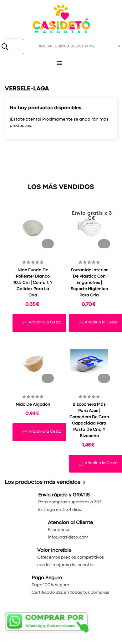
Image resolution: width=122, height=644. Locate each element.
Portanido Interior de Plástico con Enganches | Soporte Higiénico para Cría (89, 283)
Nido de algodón (33, 404)
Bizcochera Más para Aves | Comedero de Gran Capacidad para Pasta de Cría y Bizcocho (89, 420)
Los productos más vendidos (46, 483)
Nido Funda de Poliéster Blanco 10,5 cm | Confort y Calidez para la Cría (33, 283)
